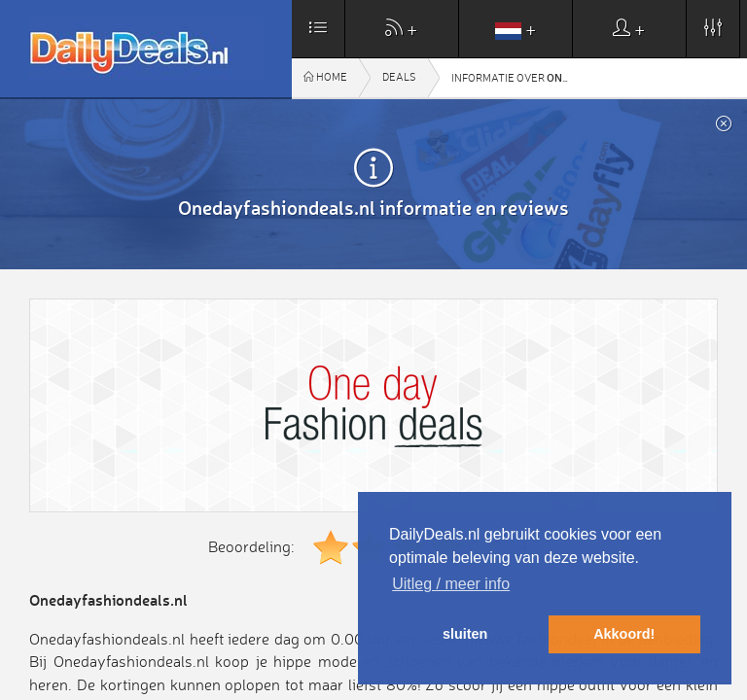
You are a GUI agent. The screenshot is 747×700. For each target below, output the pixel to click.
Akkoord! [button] (624, 634)
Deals (399, 77)
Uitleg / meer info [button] (451, 584)
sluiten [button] (465, 634)
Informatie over (516, 78)
